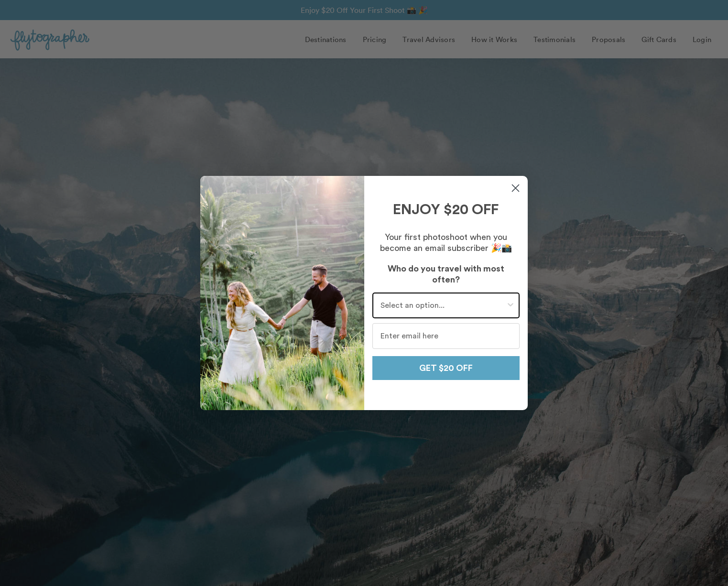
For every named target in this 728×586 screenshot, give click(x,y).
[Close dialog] (516, 188)
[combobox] (443, 305)
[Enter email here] (446, 336)
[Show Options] (511, 305)
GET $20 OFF (446, 368)
